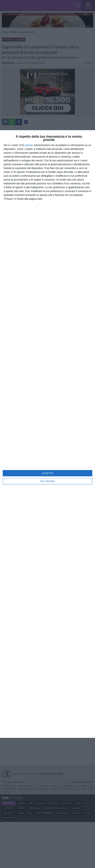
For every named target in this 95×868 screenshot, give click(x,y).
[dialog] (47, 434)
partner (29, 145)
